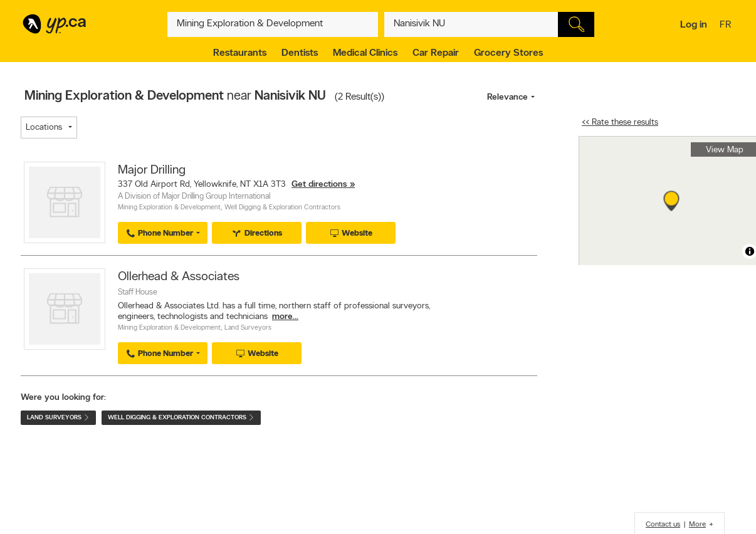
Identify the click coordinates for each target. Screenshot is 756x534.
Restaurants (240, 53)
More (697, 525)
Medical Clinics (365, 53)
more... (285, 317)
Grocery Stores (508, 53)
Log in (694, 25)
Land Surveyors (248, 328)
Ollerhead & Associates (179, 277)
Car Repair (436, 53)
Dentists (300, 53)
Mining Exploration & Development (169, 208)
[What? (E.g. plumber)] (273, 24)
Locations (44, 128)
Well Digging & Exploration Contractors (282, 208)
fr (727, 26)
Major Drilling (152, 170)
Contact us (663, 525)
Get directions (319, 185)
